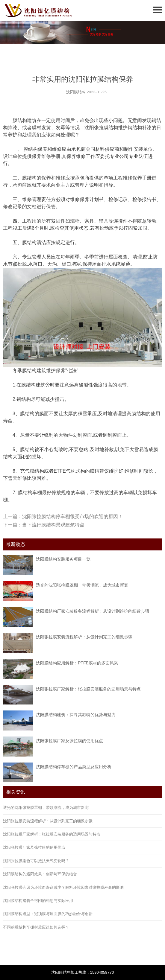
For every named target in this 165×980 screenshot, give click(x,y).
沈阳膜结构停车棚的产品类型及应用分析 (74, 767)
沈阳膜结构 (76, 92)
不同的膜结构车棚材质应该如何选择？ (36, 927)
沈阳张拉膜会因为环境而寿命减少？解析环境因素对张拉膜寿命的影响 (63, 887)
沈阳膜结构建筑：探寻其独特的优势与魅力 (76, 715)
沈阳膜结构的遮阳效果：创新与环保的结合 (40, 874)
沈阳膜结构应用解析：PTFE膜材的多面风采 (77, 663)
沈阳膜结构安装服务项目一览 (63, 559)
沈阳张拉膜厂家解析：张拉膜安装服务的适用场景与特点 (88, 689)
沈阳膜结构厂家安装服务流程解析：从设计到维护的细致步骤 (93, 611)
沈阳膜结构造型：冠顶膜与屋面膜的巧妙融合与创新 (48, 914)
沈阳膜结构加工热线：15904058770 (83, 972)
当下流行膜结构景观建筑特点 (53, 525)
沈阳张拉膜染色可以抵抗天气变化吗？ (36, 861)
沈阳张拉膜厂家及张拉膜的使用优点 (69, 741)
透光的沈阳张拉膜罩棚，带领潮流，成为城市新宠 (82, 585)
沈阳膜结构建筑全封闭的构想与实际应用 (38, 901)
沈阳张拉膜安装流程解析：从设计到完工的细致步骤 (84, 637)
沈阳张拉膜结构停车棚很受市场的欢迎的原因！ (72, 516)
